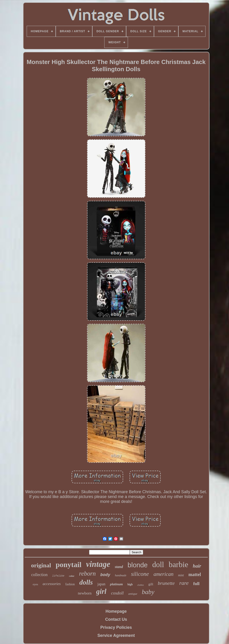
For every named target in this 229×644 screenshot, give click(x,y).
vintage (98, 564)
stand (119, 567)
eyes (35, 584)
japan (101, 584)
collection (39, 575)
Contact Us (116, 619)
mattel (195, 574)
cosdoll (117, 593)
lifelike (58, 576)
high (130, 584)
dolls (86, 582)
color (72, 576)
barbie (178, 564)
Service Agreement (116, 635)
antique (133, 594)
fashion (70, 584)
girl (101, 591)
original (41, 565)
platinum (116, 584)
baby (148, 592)
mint (181, 575)
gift (151, 584)
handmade (121, 575)
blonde (138, 565)
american (164, 574)
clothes (140, 585)
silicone (140, 574)
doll (158, 565)
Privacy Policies (116, 627)
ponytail (69, 565)
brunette (166, 583)
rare (184, 583)
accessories (52, 584)
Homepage (116, 611)
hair (197, 566)
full (196, 584)
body (105, 575)
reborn (87, 574)
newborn (85, 593)
